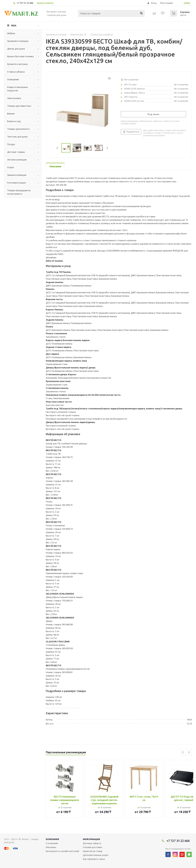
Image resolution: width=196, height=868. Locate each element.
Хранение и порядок (18, 41)
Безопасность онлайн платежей (62, 851)
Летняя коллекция (17, 160)
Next (107, 148)
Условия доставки (92, 847)
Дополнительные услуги (96, 855)
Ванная (11, 114)
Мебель (11, 33)
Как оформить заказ (94, 859)
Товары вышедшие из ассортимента (19, 192)
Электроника (14, 98)
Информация (91, 839)
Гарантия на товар (93, 851)
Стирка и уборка (16, 72)
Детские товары (16, 152)
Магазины (51, 847)
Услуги (11, 167)
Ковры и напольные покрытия (18, 89)
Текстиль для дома (17, 137)
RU (189, 3)
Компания (52, 839)
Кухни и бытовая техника (20, 56)
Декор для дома (16, 49)
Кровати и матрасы (18, 64)
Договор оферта (92, 843)
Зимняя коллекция (17, 175)
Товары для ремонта (18, 129)
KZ (185, 3)
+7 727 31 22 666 (25, 3)
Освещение (13, 79)
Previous (57, 148)
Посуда (11, 144)
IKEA (14, 25)
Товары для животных (19, 106)
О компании (52, 843)
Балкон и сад (14, 121)
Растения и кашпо (17, 183)
